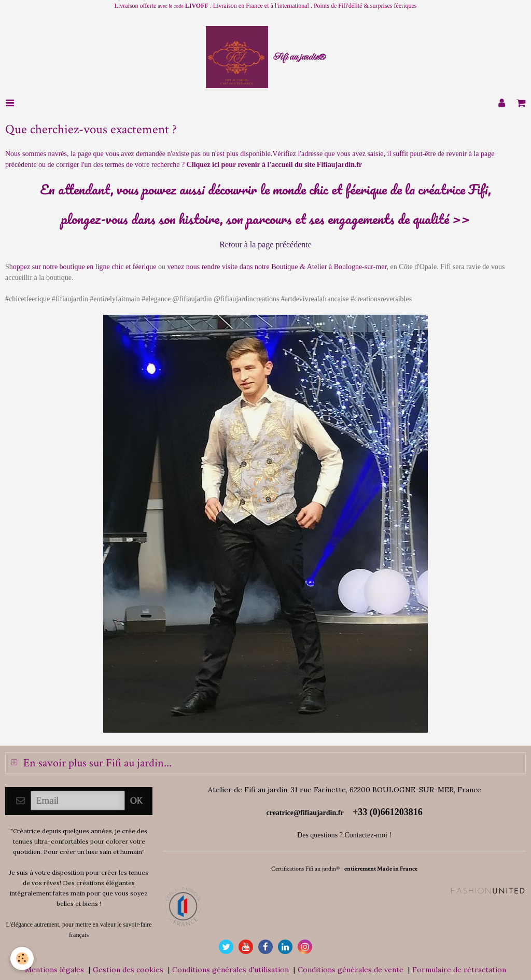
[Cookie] (22, 958)
